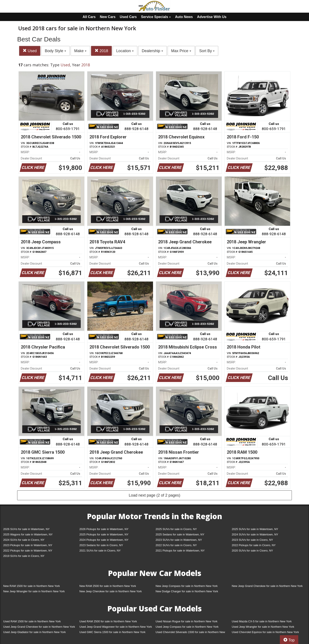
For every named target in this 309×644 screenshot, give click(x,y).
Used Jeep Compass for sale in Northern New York (187, 627)
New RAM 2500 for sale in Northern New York (108, 586)
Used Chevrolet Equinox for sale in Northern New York (265, 632)
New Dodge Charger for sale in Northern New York (187, 591)
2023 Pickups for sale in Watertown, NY (28, 545)
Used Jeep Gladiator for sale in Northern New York (34, 632)
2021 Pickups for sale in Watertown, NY (180, 551)
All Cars (89, 17)
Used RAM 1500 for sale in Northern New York (32, 621)
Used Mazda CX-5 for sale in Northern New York (262, 621)
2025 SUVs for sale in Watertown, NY (255, 529)
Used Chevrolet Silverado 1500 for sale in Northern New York (190, 633)
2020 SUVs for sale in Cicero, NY (252, 551)
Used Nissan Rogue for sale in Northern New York (186, 621)
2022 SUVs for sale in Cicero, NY (176, 545)
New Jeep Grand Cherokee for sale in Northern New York (267, 586)
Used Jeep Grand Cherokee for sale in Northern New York (39, 627)
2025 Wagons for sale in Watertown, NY (28, 534)
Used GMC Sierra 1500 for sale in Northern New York (112, 632)
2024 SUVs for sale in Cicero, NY (24, 540)
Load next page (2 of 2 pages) (154, 495)
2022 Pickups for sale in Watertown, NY (28, 551)
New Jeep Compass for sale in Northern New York (187, 586)
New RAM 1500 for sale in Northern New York (32, 586)
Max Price (181, 51)
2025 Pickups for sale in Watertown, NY (104, 534)
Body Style (55, 51)
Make (80, 51)
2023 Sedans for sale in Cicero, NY (101, 545)
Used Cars (128, 17)
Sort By (207, 51)
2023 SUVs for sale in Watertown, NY (179, 540)
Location (125, 51)
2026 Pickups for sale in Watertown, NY (104, 529)
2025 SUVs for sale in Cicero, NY (176, 529)
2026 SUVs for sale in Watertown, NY (26, 529)
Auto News (184, 17)
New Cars (108, 17)
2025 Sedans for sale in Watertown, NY (180, 534)
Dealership (152, 51)
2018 (101, 51)
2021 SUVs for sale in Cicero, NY (100, 551)
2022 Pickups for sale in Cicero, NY (254, 545)
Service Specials (156, 17)
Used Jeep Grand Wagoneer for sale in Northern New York (116, 627)
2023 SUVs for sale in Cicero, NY (252, 540)
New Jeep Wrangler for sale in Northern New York (34, 591)
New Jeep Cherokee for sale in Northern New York (111, 591)
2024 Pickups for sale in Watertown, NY (104, 540)
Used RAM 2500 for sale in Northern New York (108, 621)
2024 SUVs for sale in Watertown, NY (255, 534)
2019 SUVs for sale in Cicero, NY (24, 556)
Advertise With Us (212, 17)
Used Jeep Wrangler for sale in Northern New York (263, 627)
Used (30, 51)
